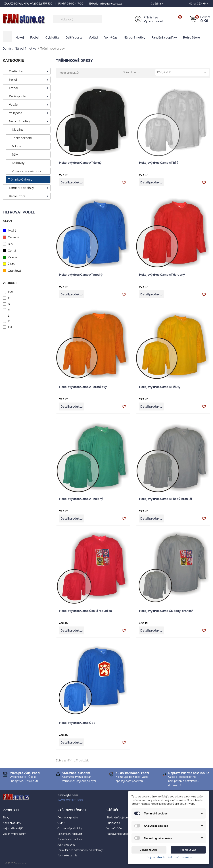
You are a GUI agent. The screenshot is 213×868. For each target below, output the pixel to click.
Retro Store (192, 37)
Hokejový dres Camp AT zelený (81, 499)
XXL (10, 327)
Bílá (10, 244)
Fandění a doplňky (164, 37)
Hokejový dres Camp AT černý (80, 163)
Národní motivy (134, 37)
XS (10, 298)
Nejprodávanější (13, 828)
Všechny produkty (14, 834)
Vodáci (93, 37)
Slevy (6, 817)
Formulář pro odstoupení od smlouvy (80, 850)
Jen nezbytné (149, 850)
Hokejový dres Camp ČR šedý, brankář (166, 611)
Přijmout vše (188, 850)
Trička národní (22, 138)
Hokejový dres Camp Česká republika (85, 611)
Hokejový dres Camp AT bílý (159, 163)
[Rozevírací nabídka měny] (203, 4)
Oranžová (14, 271)
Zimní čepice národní (26, 171)
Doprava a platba (68, 817)
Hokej (20, 37)
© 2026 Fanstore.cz (16, 863)
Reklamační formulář (70, 834)
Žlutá (11, 264)
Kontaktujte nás (67, 855)
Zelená (12, 257)
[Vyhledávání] (78, 19)
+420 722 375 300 (41, 4)
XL (10, 321)
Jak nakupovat (66, 845)
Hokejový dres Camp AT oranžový (83, 387)
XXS (11, 292)
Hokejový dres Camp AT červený (162, 275)
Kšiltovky (18, 163)
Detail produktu (72, 182)
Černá (12, 251)
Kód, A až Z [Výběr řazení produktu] (182, 72)
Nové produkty (12, 823)
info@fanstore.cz (111, 4)
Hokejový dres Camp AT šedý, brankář (166, 499)
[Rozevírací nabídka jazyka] (157, 4)
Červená (13, 237)
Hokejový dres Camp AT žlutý (160, 387)
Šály (15, 154)
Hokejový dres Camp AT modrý (81, 275)
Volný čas (111, 37)
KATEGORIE (13, 60)
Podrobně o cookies (70, 839)
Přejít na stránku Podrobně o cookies (169, 857)
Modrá (12, 231)
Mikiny (16, 146)
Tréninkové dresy (20, 179)
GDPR (61, 823)
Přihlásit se (151, 17)
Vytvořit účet (153, 21)
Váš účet (114, 810)
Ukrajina (18, 130)
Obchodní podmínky (70, 828)
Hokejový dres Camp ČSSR (78, 723)
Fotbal (35, 37)
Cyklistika (52, 37)
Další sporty (74, 37)
